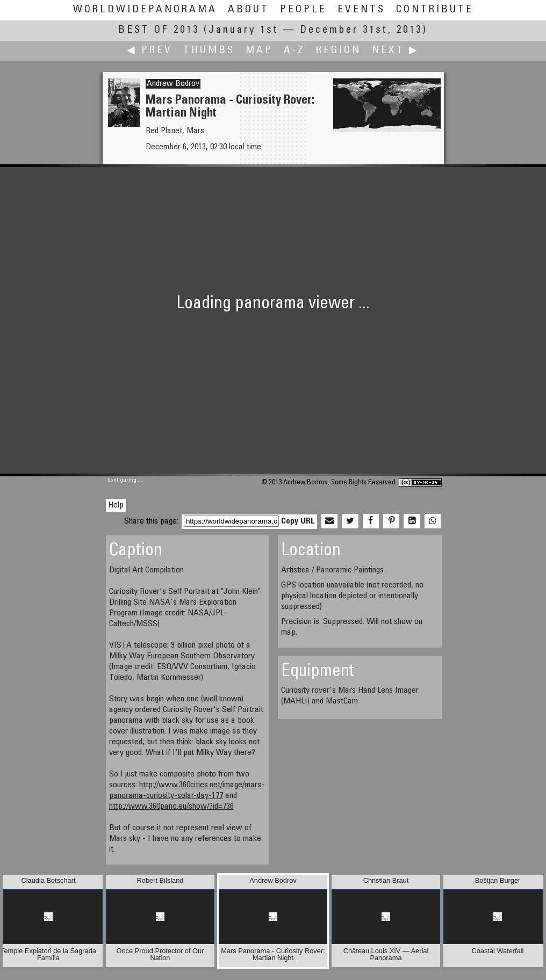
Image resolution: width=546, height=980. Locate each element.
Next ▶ (396, 51)
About (249, 10)
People (303, 10)
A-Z (294, 51)
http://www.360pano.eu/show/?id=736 (171, 807)
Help (116, 505)
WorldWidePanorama (145, 10)
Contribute (435, 10)
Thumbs (209, 51)
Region (339, 51)
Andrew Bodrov (173, 84)
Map (259, 51)
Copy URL (298, 521)
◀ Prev (150, 51)
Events (361, 10)
